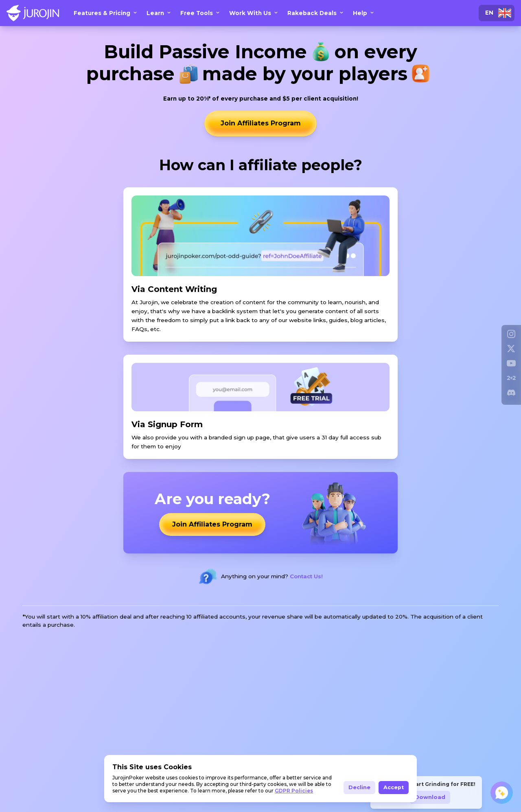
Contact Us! (306, 577)
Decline (359, 787)
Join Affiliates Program (261, 124)
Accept (394, 787)
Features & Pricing (107, 13)
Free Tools (201, 13)
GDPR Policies (294, 791)
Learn (160, 13)
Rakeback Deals (317, 13)
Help (365, 13)
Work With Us (255, 13)
